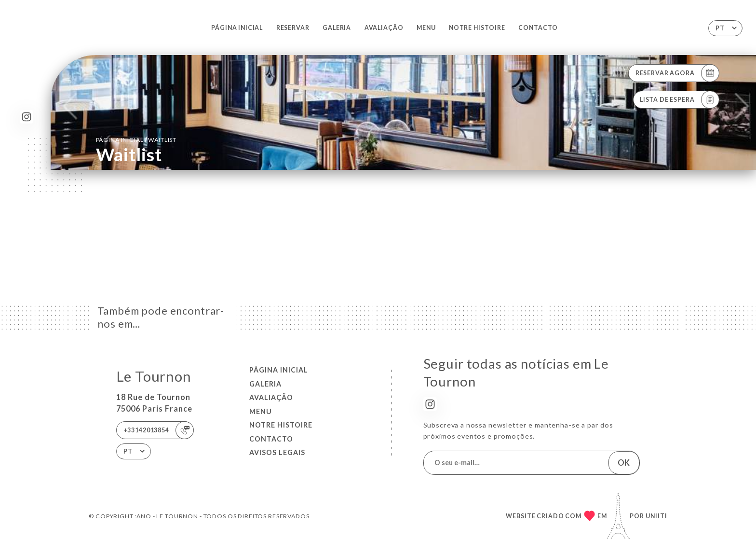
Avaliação (384, 28)
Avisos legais (277, 452)
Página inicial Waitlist (136, 139)
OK (624, 463)
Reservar (293, 28)
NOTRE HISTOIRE (477, 28)
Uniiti (656, 516)
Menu (426, 28)
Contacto (538, 28)
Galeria (337, 28)
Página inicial (237, 28)
